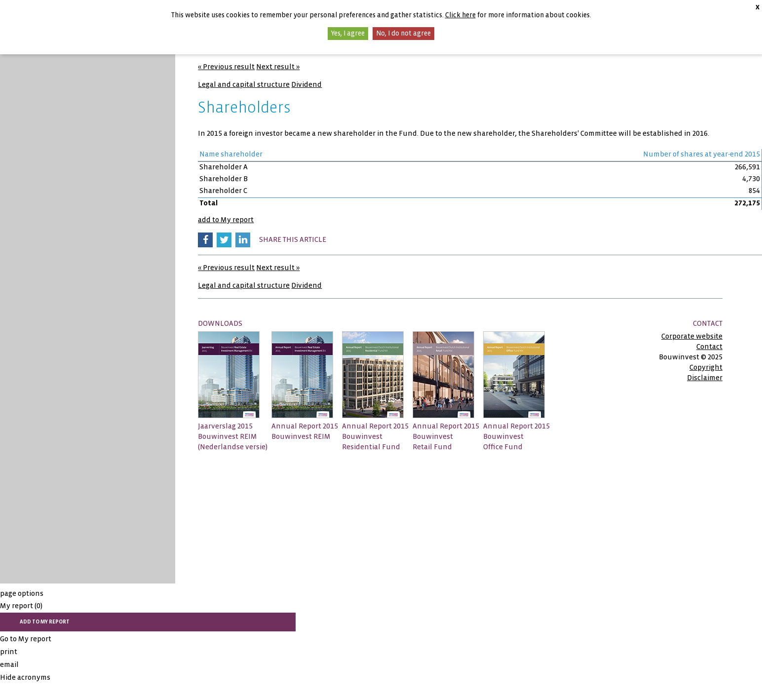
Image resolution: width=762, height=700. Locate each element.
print (9, 652)
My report (21, 606)
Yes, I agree (348, 33)
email (9, 664)
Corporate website (692, 336)
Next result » (278, 67)
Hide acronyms (25, 677)
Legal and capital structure (244, 84)
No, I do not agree (403, 33)
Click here (460, 15)
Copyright (706, 367)
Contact (709, 347)
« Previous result (226, 67)
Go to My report (26, 639)
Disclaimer (705, 378)
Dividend (306, 84)
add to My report (226, 220)
